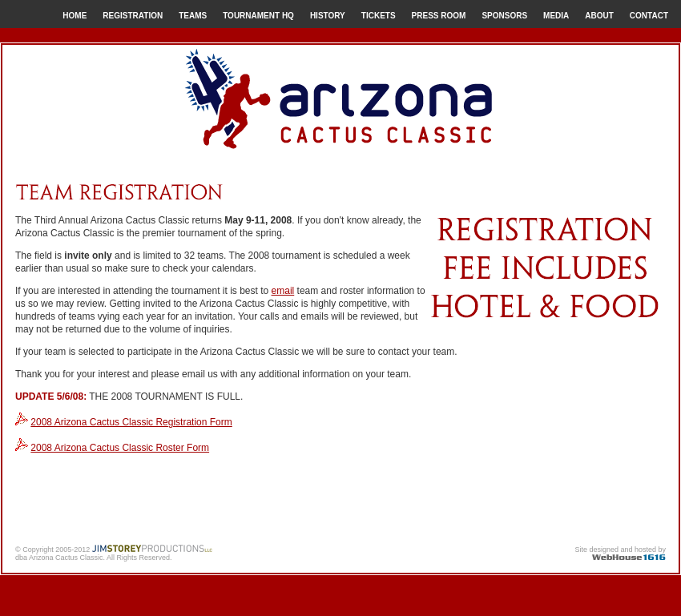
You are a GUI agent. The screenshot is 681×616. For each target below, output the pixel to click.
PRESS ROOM (439, 16)
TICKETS (379, 16)
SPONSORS (504, 16)
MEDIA (556, 16)
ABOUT (599, 16)
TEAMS (193, 16)
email (283, 291)
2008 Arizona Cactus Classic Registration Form (131, 422)
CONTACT (649, 16)
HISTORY (328, 16)
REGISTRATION (133, 16)
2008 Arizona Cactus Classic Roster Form (120, 448)
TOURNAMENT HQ (258, 16)
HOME (75, 16)
